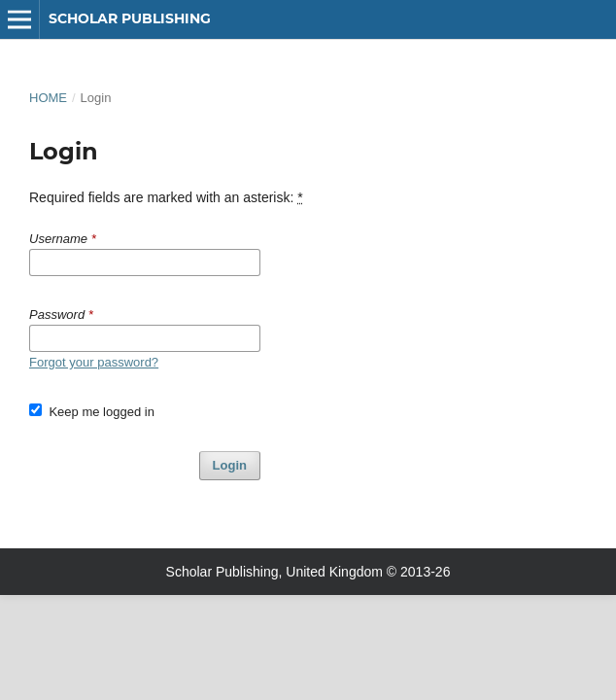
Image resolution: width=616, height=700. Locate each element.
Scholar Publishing (130, 18)
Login (230, 465)
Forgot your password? (94, 362)
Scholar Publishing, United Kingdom (274, 572)
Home (48, 98)
